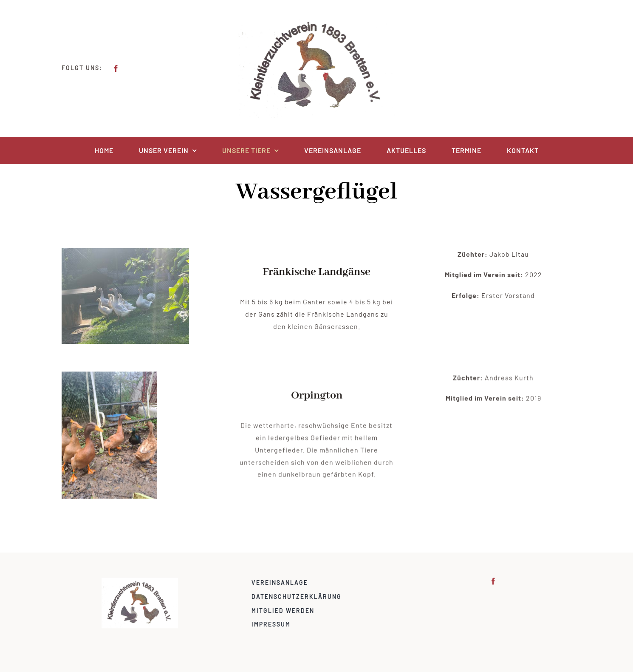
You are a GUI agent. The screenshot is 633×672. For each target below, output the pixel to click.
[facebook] (116, 68)
